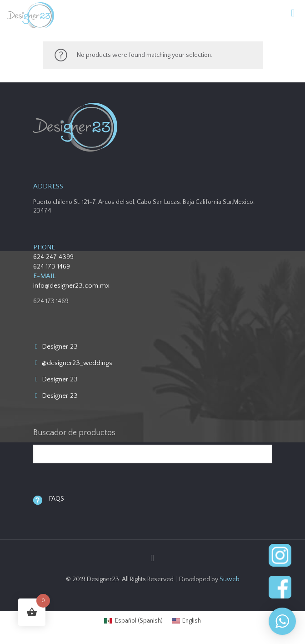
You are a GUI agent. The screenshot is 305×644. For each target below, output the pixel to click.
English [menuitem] (192, 621)
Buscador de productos (74, 433)
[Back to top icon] (153, 558)
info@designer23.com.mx (71, 286)
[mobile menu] (293, 14)
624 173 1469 (52, 266)
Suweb (230, 579)
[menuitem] (133, 621)
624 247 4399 (53, 257)
